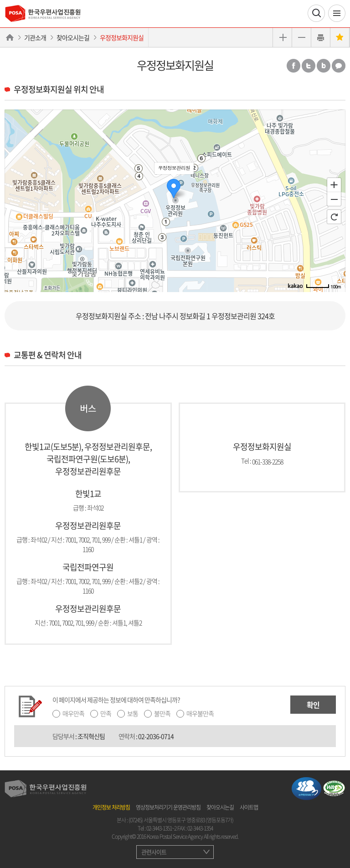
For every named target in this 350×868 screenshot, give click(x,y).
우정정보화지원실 (122, 37)
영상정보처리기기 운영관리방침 (168, 807)
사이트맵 (249, 807)
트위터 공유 (309, 66)
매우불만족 (200, 713)
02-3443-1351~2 (161, 828)
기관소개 (35, 37)
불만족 (162, 713)
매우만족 (73, 713)
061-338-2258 (268, 461)
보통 (133, 713)
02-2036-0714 (156, 736)
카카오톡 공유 (339, 66)
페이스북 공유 (293, 66)
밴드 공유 (324, 66)
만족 (106, 713)
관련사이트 (154, 852)
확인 (313, 705)
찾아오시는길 (73, 37)
